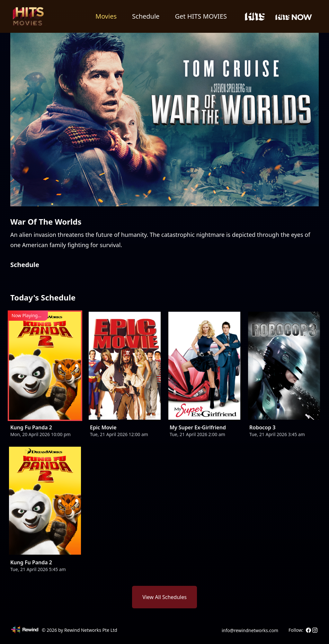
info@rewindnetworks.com (250, 630)
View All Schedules (164, 597)
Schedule (146, 16)
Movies (106, 16)
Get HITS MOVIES (201, 16)
